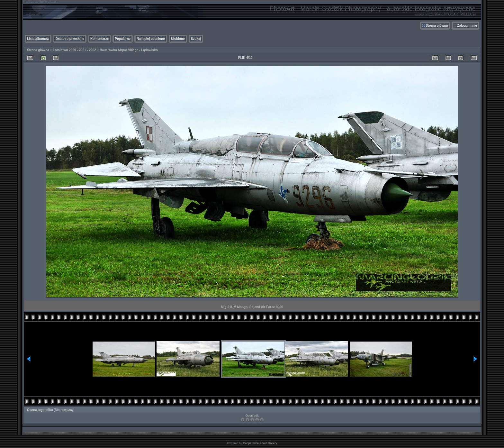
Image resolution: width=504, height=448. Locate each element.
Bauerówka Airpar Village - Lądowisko (129, 50)
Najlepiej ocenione (151, 39)
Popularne (123, 39)
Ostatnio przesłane (70, 39)
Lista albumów (38, 39)
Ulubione (178, 39)
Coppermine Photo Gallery (260, 443)
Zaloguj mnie (467, 26)
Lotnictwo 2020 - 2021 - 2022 (74, 50)
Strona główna (437, 26)
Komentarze (99, 39)
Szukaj (196, 39)
